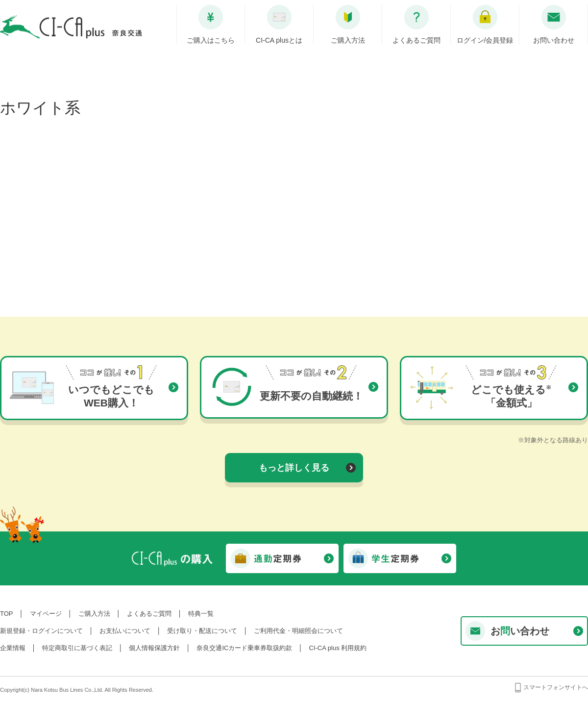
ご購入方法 (94, 614)
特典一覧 (201, 614)
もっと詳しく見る (294, 468)
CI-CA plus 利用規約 (338, 648)
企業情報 (13, 648)
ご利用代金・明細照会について (298, 631)
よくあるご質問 (149, 614)
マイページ (46, 614)
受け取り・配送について (202, 631)
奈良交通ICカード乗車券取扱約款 (244, 648)
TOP (7, 614)
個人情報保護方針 (154, 648)
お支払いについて (125, 631)
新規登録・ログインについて (41, 631)
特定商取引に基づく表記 (77, 648)
